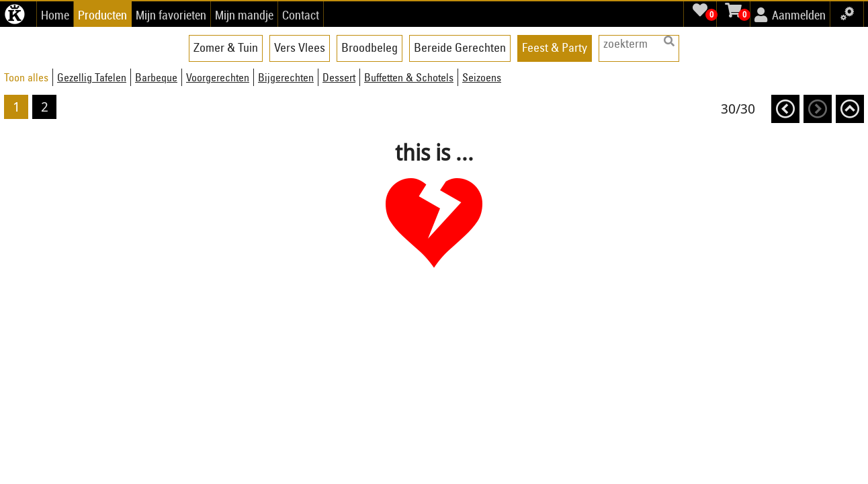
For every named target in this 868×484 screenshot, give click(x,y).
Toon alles (26, 77)
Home (55, 15)
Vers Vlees (300, 47)
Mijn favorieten (171, 15)
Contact (301, 15)
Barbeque (156, 77)
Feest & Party (555, 47)
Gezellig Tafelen (92, 77)
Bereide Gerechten (460, 47)
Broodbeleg (370, 47)
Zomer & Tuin (226, 47)
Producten (102, 15)
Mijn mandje (244, 15)
